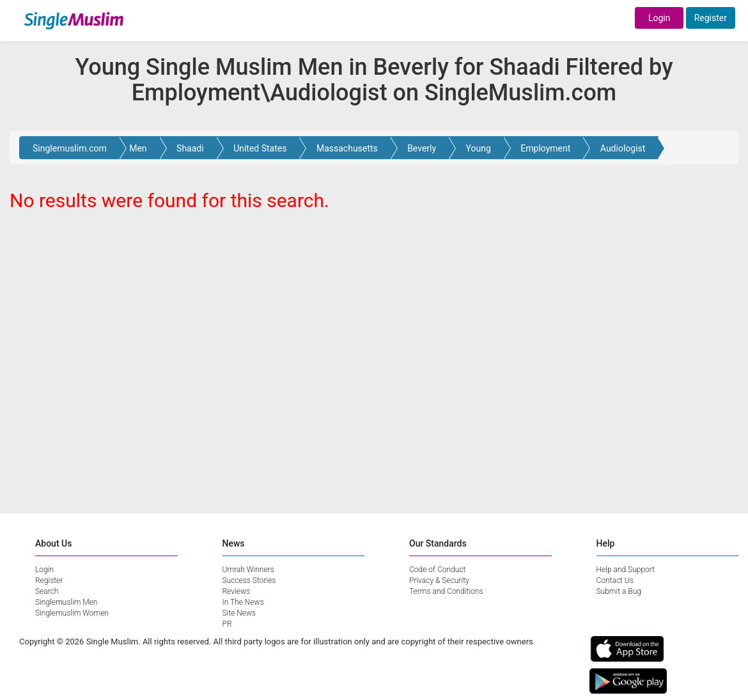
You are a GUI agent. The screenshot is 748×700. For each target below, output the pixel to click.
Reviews (237, 591)
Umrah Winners (248, 570)
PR (227, 624)
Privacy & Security (439, 580)
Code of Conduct (437, 570)
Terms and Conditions (446, 591)
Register (711, 18)
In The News (243, 602)
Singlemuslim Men (66, 602)
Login (659, 18)
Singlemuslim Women (72, 613)
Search (47, 591)
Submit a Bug (619, 591)
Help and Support (626, 570)
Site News (239, 613)
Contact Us (615, 580)
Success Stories (249, 580)
